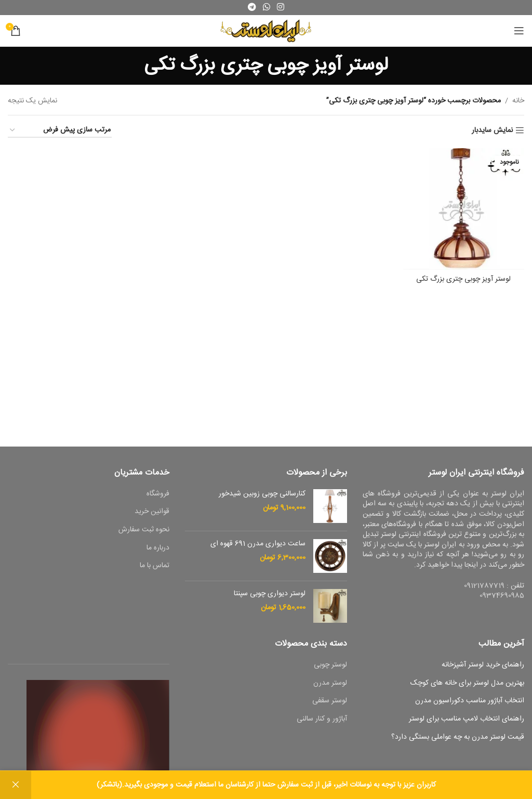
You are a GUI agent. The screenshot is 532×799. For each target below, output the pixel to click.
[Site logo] (266, 31)
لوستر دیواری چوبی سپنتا (270, 594)
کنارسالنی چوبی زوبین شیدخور (262, 494)
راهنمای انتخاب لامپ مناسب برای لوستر (467, 719)
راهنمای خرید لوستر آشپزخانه (483, 665)
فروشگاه (158, 494)
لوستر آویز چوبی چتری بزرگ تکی (463, 279)
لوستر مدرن (330, 684)
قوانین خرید (152, 512)
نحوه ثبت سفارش (144, 530)
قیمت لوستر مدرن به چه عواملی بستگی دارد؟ (458, 738)
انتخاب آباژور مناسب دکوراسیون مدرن (470, 701)
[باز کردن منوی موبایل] (519, 31)
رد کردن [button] (16, 785)
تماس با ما (155, 566)
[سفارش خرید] (60, 131)
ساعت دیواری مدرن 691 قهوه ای (258, 544)
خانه (518, 101)
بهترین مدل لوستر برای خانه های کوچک (467, 684)
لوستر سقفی (330, 701)
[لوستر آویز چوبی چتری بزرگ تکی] (464, 209)
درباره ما (158, 548)
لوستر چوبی (330, 665)
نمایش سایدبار (492, 131)
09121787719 (484, 586)
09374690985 (502, 596)
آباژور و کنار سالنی (322, 719)
